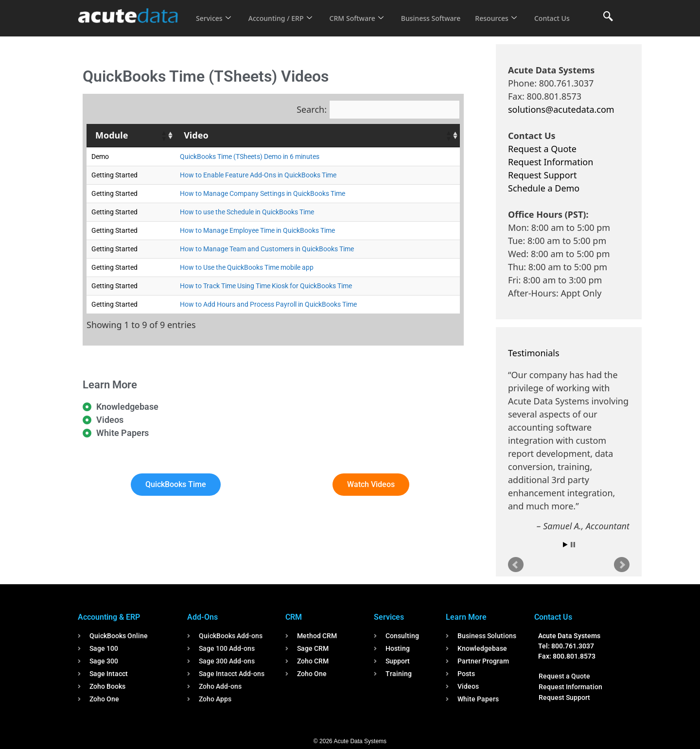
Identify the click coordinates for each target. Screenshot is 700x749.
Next (622, 565)
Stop (573, 545)
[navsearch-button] (608, 17)
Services (214, 12)
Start (565, 545)
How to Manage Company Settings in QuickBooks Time (262, 193)
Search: (312, 109)
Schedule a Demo (544, 188)
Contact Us (215, 25)
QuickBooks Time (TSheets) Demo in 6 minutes (250, 157)
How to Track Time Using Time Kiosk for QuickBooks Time (266, 286)
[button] (163, 136)
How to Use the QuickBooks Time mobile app (247, 267)
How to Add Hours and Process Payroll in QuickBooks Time (268, 304)
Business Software (442, 12)
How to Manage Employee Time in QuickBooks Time (257, 230)
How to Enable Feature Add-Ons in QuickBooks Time (258, 175)
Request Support (542, 175)
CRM (294, 617)
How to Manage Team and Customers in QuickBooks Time (267, 249)
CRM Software (364, 12)
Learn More (466, 617)
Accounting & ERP (109, 617)
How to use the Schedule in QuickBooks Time (247, 212)
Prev (516, 565)
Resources (509, 12)
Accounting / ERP (284, 12)
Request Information (551, 162)
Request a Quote (542, 149)
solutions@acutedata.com (561, 109)
